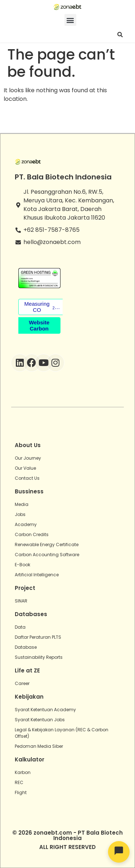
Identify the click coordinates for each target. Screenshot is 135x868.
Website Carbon (39, 325)
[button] (70, 20)
